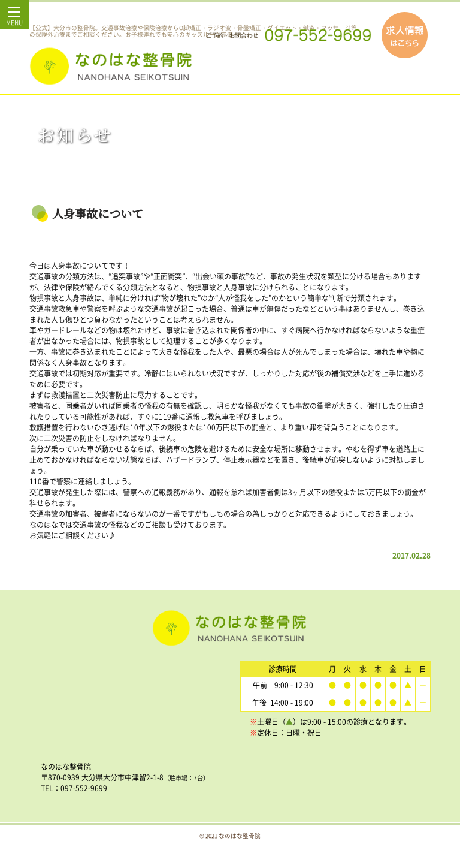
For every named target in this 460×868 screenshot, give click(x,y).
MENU (14, 19)
